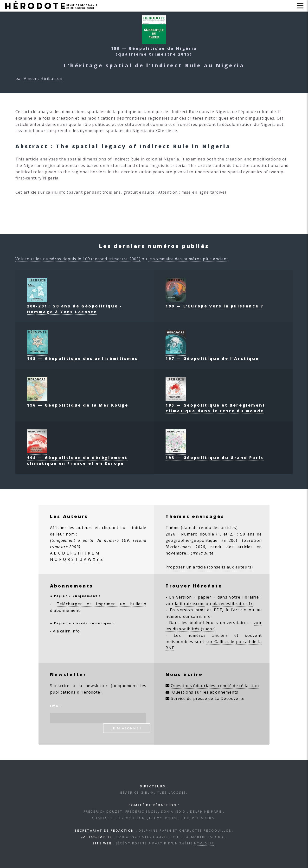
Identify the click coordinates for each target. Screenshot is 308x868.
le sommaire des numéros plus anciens (189, 259)
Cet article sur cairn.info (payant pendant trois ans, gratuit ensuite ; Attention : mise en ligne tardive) (121, 192)
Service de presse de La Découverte (208, 698)
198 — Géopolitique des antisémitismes (82, 356)
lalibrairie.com (190, 604)
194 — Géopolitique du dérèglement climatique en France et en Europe (77, 458)
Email (55, 706)
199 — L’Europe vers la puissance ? (215, 303)
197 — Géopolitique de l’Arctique (212, 356)
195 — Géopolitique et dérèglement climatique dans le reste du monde (215, 405)
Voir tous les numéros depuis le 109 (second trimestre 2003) (78, 259)
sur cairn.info (197, 616)
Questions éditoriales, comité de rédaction (215, 686)
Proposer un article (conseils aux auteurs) (209, 567)
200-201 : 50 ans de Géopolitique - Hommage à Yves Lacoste (74, 306)
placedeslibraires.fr (233, 604)
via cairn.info (66, 631)
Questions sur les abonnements (205, 692)
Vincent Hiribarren (43, 78)
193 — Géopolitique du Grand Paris (215, 455)
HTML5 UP (204, 843)
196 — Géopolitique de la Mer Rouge (78, 402)
